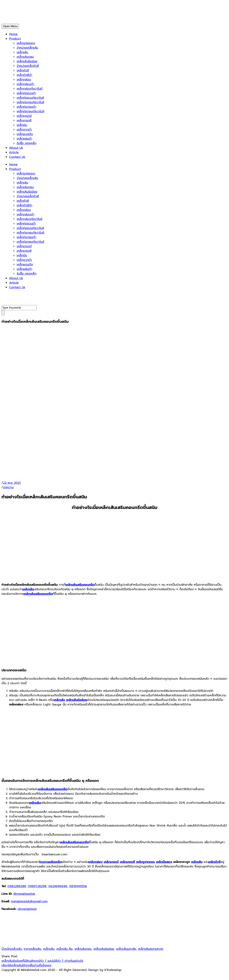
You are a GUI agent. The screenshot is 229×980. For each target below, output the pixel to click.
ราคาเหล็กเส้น (32, 949)
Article (14, 152)
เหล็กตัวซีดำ (24, 75)
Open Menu (10, 26)
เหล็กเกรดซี (24, 121)
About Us (16, 148)
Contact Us (17, 157)
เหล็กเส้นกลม (25, 57)
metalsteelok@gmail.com (29, 901)
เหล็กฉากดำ (24, 130)
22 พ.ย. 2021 (12, 483)
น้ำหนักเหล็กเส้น (12, 949)
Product (15, 39)
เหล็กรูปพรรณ (26, 43)
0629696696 (58, 886)
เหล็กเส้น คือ (64, 949)
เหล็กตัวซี (23, 70)
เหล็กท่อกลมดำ (26, 107)
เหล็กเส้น (22, 52)
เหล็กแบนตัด (25, 134)
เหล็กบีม (22, 125)
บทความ (8, 487)
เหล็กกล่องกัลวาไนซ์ (29, 89)
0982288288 (17, 886)
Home (13, 34)
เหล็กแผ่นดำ (24, 139)
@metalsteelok (24, 894)
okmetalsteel (27, 909)
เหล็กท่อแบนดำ (26, 93)
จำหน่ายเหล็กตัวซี (28, 66)
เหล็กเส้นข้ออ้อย (27, 61)
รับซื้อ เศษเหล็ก (27, 143)
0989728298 (37, 886)
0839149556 (78, 886)
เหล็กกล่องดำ (25, 84)
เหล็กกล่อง (24, 80)
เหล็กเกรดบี (24, 116)
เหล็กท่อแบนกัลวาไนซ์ (30, 98)
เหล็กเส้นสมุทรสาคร (151, 949)
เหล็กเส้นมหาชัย (126, 949)
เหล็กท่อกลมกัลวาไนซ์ (30, 102)
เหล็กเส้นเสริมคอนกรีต (80, 585)
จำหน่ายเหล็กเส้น (27, 48)
